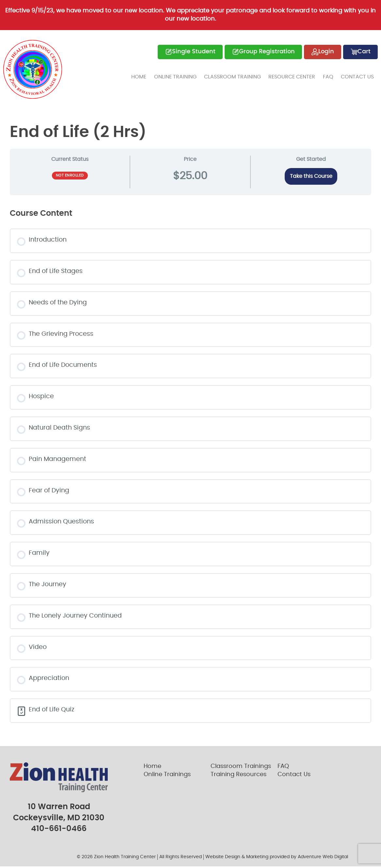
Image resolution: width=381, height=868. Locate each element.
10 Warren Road (59, 809)
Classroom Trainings (241, 769)
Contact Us (358, 76)
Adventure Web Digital (323, 859)
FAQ (330, 76)
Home (145, 76)
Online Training (180, 76)
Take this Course (311, 176)
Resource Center (295, 76)
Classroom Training (236, 76)
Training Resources (238, 777)
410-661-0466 (59, 831)
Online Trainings (167, 777)
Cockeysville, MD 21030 (59, 820)
